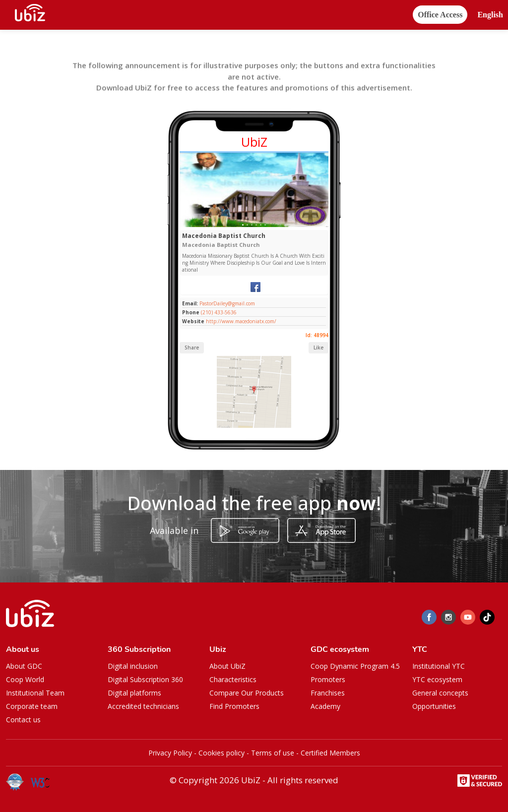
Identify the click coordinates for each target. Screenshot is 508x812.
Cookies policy (222, 753)
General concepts (440, 693)
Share (192, 348)
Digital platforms (134, 693)
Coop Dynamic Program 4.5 (355, 666)
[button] (490, 15)
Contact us (23, 720)
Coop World (25, 679)
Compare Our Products (247, 693)
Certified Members (330, 753)
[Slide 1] (243, 225)
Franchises (328, 693)
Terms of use (273, 753)
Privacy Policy (170, 753)
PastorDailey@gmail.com (226, 303)
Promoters (328, 679)
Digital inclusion (133, 666)
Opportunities (434, 706)
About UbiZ (227, 666)
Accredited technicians (143, 706)
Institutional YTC (439, 666)
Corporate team (32, 706)
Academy (325, 706)
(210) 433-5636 (219, 312)
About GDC (24, 666)
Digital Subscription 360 (145, 679)
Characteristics (233, 679)
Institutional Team (35, 693)
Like (318, 348)
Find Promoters (234, 706)
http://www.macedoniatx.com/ (241, 321)
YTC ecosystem (437, 679)
